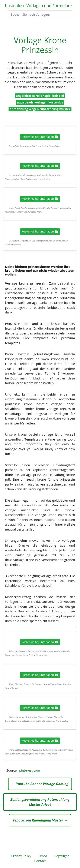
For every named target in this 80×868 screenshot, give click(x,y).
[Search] (40, 14)
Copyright (62, 856)
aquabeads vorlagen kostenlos (40, 102)
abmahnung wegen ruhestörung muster (40, 109)
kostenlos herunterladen (40, 137)
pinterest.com (30, 770)
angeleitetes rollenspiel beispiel (40, 96)
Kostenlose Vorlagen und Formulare (38, 5)
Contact (40, 861)
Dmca (43, 856)
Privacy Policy (21, 856)
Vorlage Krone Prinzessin (40, 45)
